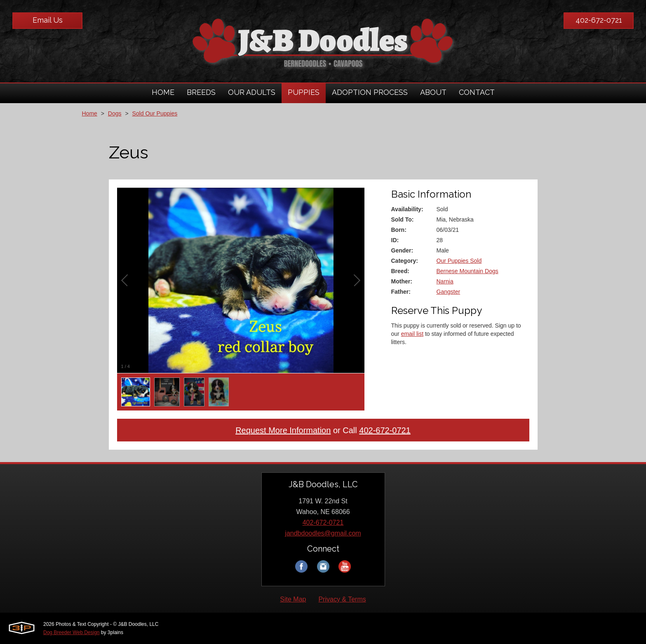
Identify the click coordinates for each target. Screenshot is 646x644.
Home (90, 113)
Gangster (449, 292)
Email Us (48, 20)
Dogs (115, 113)
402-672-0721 (599, 20)
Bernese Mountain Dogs (467, 271)
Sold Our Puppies (155, 113)
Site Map (293, 599)
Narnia (445, 281)
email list (412, 334)
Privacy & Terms (342, 599)
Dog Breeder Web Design (72, 632)
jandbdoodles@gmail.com (323, 533)
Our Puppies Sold (459, 261)
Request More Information (283, 430)
